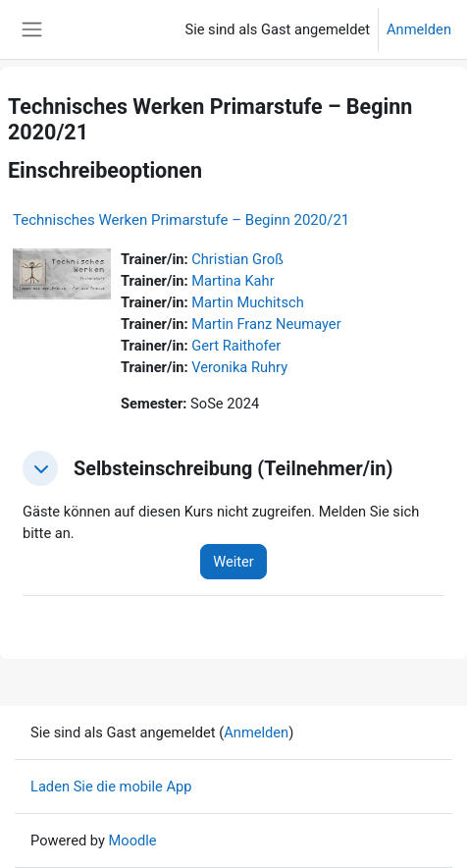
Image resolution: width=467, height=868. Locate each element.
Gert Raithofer (236, 346)
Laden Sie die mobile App (111, 787)
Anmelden (419, 29)
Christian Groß (237, 259)
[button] (40, 468)
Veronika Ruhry (239, 367)
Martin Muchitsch (247, 302)
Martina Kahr (233, 281)
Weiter (233, 562)
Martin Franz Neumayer (266, 324)
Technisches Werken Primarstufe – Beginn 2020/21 (181, 220)
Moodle (133, 841)
